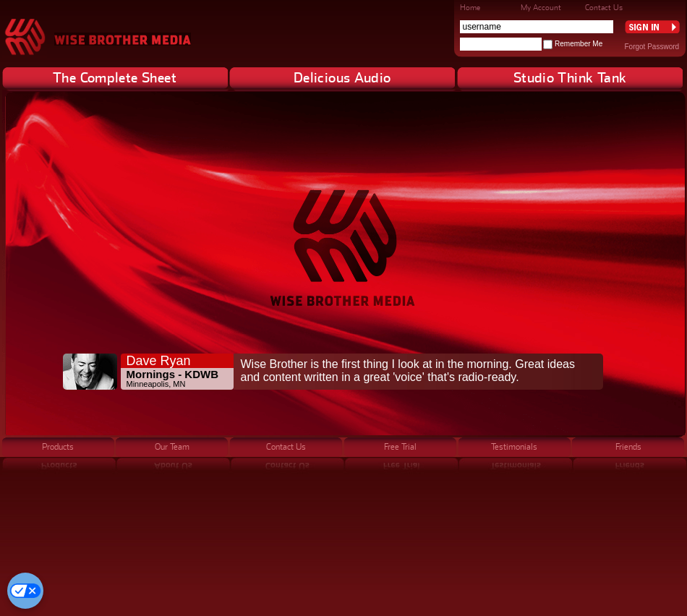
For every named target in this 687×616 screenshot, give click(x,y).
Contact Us (604, 7)
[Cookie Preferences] (25, 591)
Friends (628, 447)
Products (58, 447)
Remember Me (579, 44)
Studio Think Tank (570, 77)
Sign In (652, 27)
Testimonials (514, 447)
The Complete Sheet (115, 77)
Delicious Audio (342, 77)
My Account (541, 7)
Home (470, 7)
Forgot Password (652, 47)
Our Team (172, 447)
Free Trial (400, 447)
